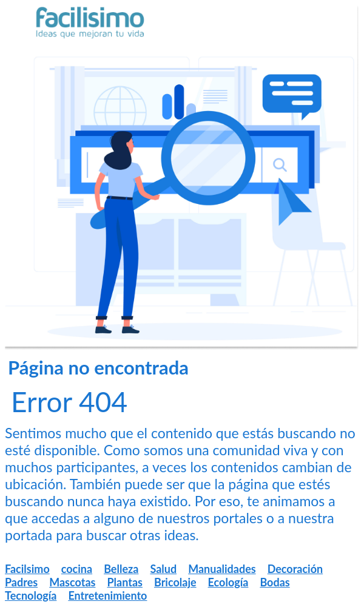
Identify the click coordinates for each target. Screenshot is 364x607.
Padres (21, 582)
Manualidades (222, 569)
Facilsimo (27, 569)
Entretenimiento (107, 595)
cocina (77, 569)
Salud (163, 569)
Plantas (125, 582)
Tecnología (31, 595)
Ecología (228, 582)
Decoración (295, 569)
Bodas (275, 582)
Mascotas (72, 582)
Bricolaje (175, 582)
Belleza (121, 569)
